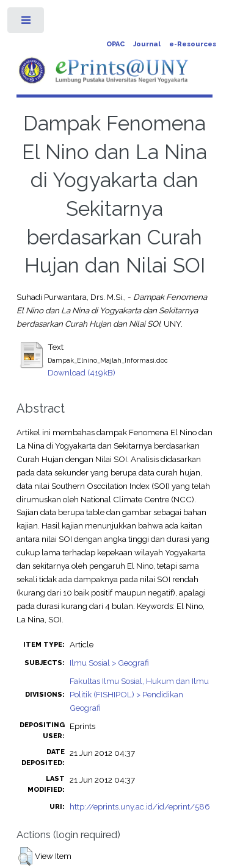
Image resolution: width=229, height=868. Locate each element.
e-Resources (193, 44)
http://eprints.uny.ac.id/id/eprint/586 (140, 806)
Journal (147, 44)
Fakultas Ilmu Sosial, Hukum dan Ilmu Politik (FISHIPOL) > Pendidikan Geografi (139, 694)
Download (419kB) (82, 372)
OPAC (115, 44)
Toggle (27, 23)
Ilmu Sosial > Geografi (109, 663)
